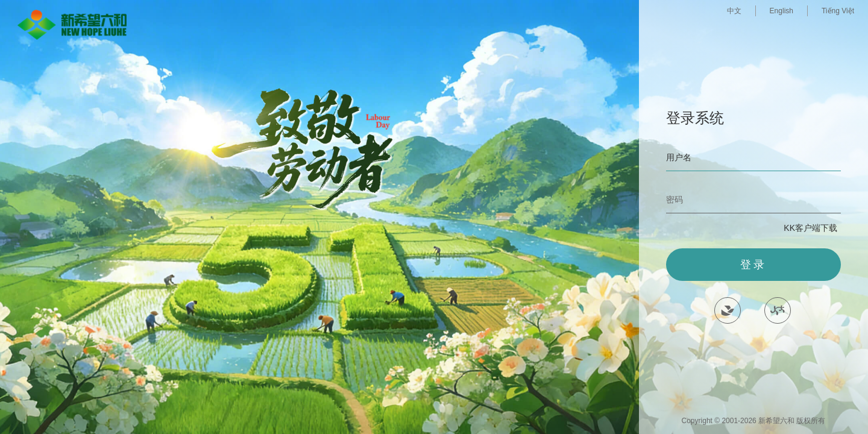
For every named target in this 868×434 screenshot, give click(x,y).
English (782, 11)
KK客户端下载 (810, 228)
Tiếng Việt (838, 11)
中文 (734, 11)
